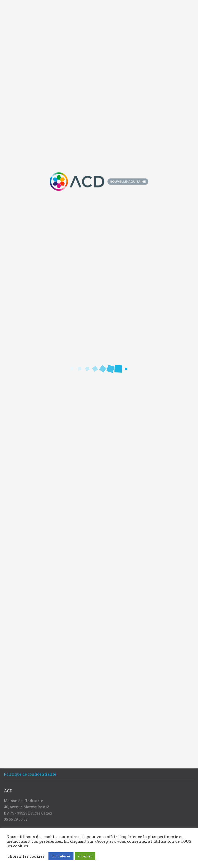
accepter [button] (85, 856)
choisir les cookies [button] (26, 856)
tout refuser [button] (61, 856)
